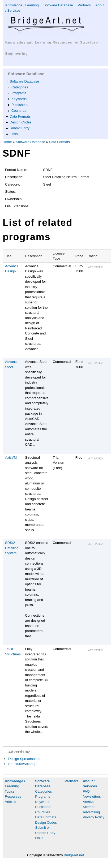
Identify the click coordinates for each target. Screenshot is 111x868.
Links (14, 134)
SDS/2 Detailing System (12, 548)
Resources (13, 796)
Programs (19, 93)
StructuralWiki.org (22, 764)
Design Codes (21, 122)
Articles (10, 802)
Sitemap (89, 807)
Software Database (58, 5)
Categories (20, 87)
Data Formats (20, 116)
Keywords (19, 99)
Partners (84, 5)
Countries (19, 111)
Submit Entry (20, 128)
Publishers (20, 105)
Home (7, 142)
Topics (10, 791)
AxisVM (11, 457)
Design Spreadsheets (25, 759)
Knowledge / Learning (22, 5)
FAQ (86, 791)
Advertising (91, 812)
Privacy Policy (94, 817)
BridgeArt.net (74, 855)
